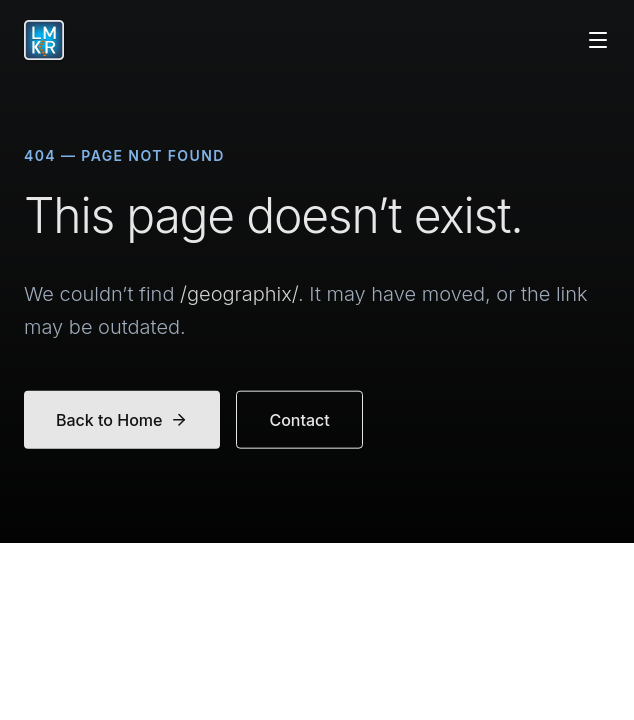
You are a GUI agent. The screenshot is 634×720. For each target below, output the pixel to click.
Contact (299, 423)
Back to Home (122, 423)
